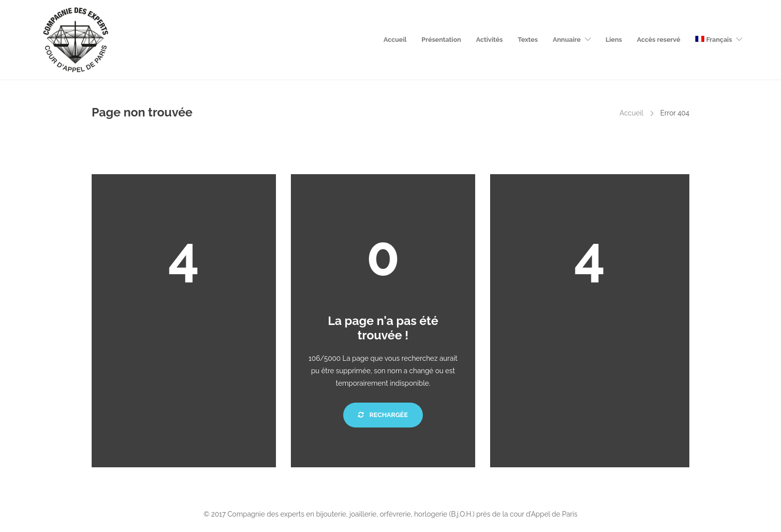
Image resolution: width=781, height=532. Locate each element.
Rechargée (383, 415)
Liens (614, 40)
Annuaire (567, 40)
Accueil (395, 40)
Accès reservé (659, 40)
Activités (490, 40)
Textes (527, 40)
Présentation (441, 40)
